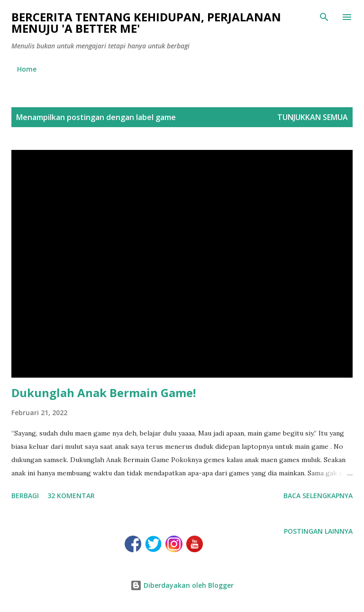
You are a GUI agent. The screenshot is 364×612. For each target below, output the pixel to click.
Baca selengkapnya (318, 496)
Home (27, 69)
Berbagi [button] (25, 496)
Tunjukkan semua (313, 117)
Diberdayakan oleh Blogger (182, 585)
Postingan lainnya (318, 531)
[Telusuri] (324, 17)
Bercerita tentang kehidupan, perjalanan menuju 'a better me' (146, 23)
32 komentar (71, 496)
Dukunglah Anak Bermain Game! (104, 393)
